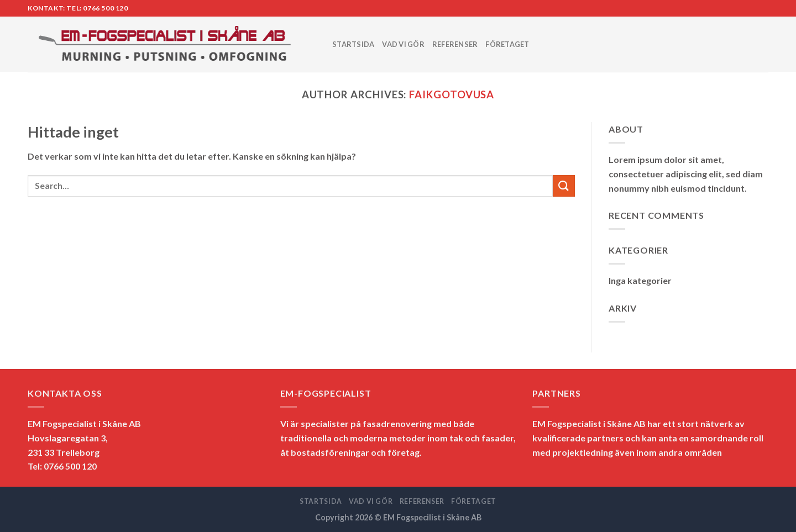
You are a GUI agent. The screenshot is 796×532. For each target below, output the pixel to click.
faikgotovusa (452, 94)
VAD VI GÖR (403, 44)
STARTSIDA (353, 44)
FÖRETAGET (507, 44)
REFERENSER (455, 44)
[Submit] (564, 186)
